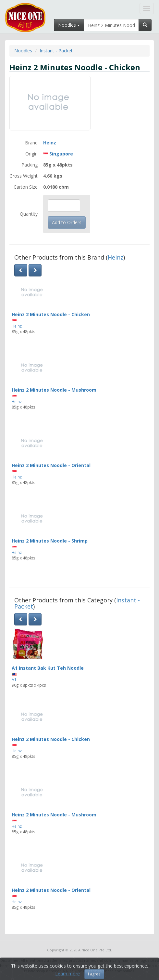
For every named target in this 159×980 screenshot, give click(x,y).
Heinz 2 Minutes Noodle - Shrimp (50, 541)
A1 (14, 679)
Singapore (61, 154)
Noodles (23, 51)
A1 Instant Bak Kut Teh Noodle (48, 668)
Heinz (50, 143)
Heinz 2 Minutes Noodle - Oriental (51, 465)
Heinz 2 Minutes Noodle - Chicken (51, 314)
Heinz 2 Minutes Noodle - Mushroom (54, 390)
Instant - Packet (56, 51)
